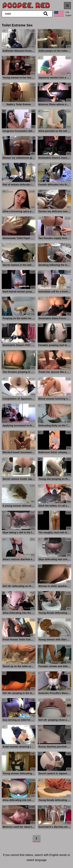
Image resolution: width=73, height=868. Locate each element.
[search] (46, 14)
